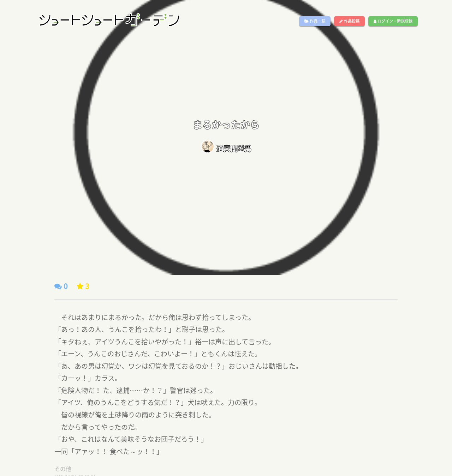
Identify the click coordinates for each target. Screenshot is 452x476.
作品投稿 (349, 21)
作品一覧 (315, 21)
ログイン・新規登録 (393, 21)
